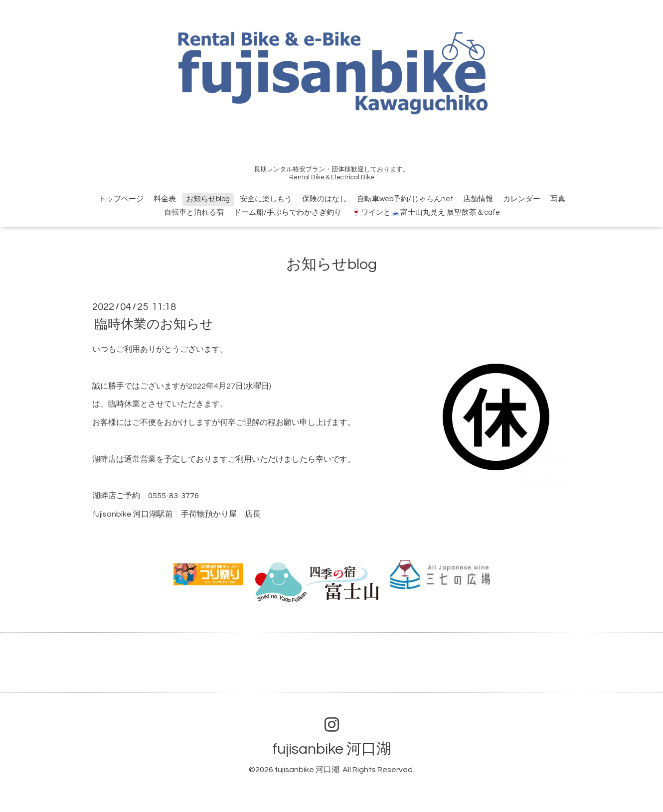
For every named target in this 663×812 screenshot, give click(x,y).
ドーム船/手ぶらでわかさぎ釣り (288, 212)
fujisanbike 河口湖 (332, 749)
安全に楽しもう (266, 199)
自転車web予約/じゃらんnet (405, 199)
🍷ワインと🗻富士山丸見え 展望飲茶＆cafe (426, 212)
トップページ (121, 199)
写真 (558, 199)
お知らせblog (208, 199)
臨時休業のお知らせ (154, 324)
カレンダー (522, 199)
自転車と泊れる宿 (194, 212)
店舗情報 (478, 199)
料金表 (165, 199)
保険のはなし (325, 199)
